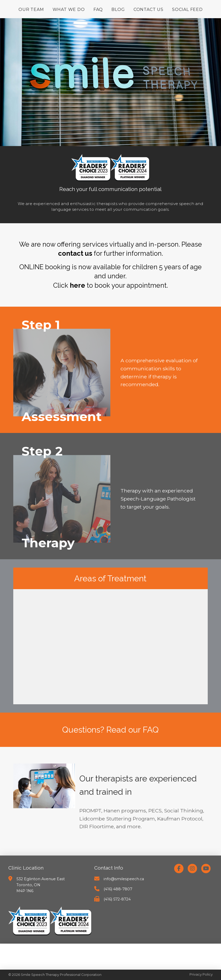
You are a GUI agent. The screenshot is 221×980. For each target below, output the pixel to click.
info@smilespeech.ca (124, 879)
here (77, 285)
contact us (75, 253)
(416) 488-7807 (118, 889)
